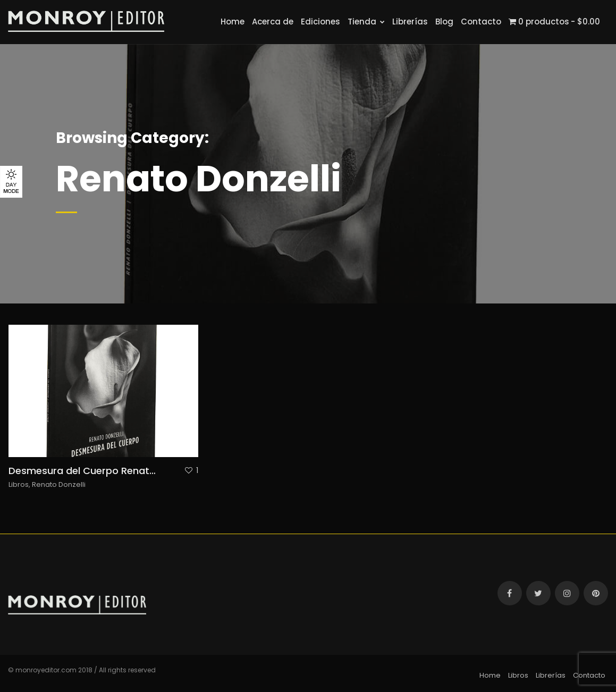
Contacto (481, 22)
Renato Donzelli (59, 484)
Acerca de (273, 22)
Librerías (410, 22)
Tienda (366, 22)
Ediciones (320, 22)
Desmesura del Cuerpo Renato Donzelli (102, 471)
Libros (19, 484)
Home (233, 22)
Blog (444, 22)
